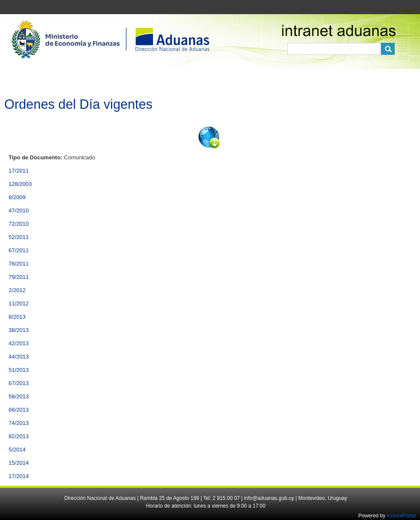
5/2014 (17, 450)
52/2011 (19, 237)
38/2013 (19, 330)
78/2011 (19, 264)
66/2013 (19, 410)
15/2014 (19, 463)
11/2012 (19, 303)
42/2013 (19, 343)
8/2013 (17, 317)
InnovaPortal (401, 516)
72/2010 (19, 224)
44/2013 (19, 357)
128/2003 (20, 184)
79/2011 (19, 277)
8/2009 (17, 197)
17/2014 (19, 476)
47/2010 (19, 211)
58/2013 (19, 396)
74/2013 (19, 423)
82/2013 (19, 436)
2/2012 (17, 290)
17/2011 (19, 171)
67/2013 (19, 383)
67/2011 (19, 250)
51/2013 (19, 370)
